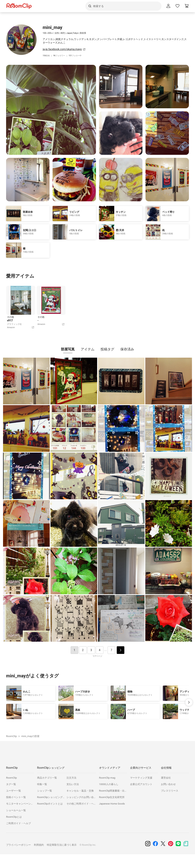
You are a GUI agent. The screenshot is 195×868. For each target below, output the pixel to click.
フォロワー (61, 56)
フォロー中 (78, 56)
